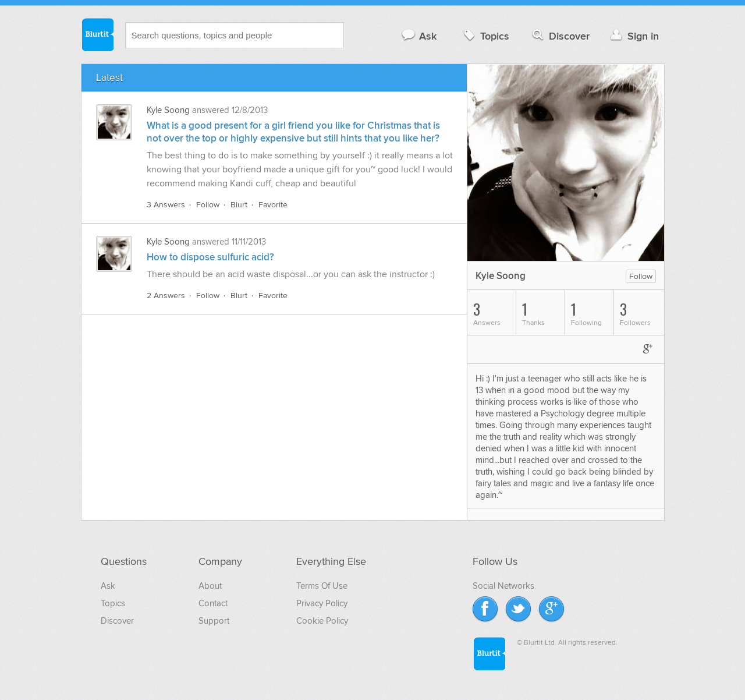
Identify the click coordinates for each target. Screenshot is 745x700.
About (210, 586)
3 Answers (166, 205)
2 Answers (166, 296)
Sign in (634, 36)
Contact (213, 603)
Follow (208, 205)
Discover (560, 36)
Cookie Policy (322, 621)
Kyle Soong (168, 110)
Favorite (273, 205)
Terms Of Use (322, 586)
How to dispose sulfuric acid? (210, 257)
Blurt (239, 205)
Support (214, 621)
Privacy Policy (322, 603)
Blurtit (97, 34)
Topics (485, 36)
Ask (419, 36)
